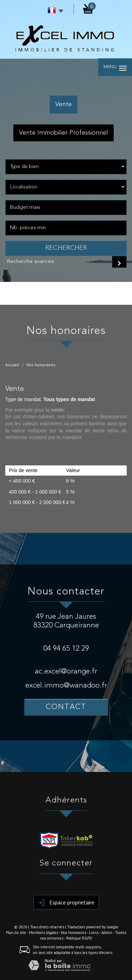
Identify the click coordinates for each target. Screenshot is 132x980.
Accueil (12, 365)
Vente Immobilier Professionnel (64, 133)
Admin (107, 933)
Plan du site (16, 933)
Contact (66, 707)
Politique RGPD (79, 938)
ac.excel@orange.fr (66, 672)
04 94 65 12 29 (66, 649)
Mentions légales (43, 933)
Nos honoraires (74, 933)
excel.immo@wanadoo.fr (66, 686)
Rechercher (66, 248)
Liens (94, 933)
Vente (64, 104)
